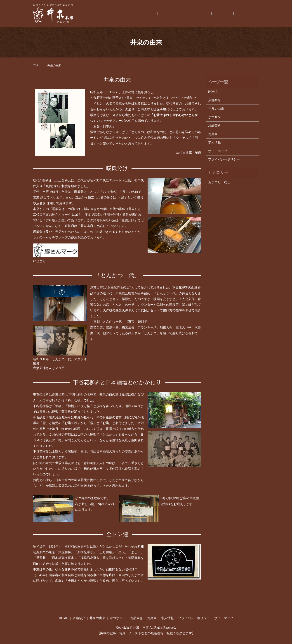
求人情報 (250, 14)
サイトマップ (218, 151)
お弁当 (232, 14)
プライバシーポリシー (224, 159)
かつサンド (194, 14)
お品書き (215, 14)
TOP (35, 65)
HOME (134, 14)
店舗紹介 (151, 14)
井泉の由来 (172, 14)
